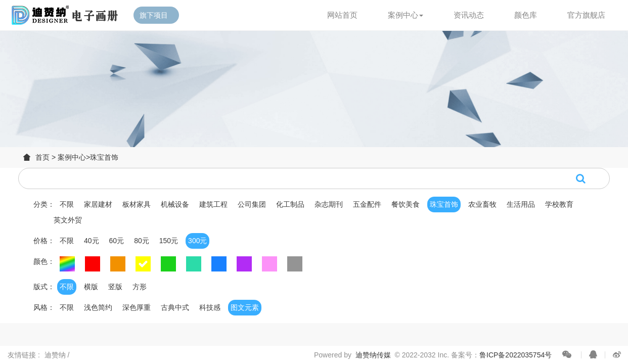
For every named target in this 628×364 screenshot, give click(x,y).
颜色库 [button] (526, 15)
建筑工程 (213, 204)
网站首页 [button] (342, 15)
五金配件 (367, 204)
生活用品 (521, 204)
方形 (140, 287)
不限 (67, 204)
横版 (91, 287)
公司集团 (252, 204)
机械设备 (175, 204)
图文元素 (245, 307)
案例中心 (72, 157)
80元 (142, 241)
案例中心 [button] (406, 15)
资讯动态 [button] (469, 15)
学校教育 (559, 204)
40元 (92, 241)
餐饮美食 (406, 204)
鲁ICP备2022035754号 (515, 355)
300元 (197, 241)
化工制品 (290, 204)
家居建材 (98, 204)
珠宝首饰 (104, 157)
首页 (42, 157)
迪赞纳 (56, 355)
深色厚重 (137, 307)
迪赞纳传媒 (373, 355)
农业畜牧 (482, 204)
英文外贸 (68, 220)
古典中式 (175, 307)
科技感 (210, 307)
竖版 (115, 287)
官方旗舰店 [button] (586, 15)
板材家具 (137, 204)
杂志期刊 (329, 204)
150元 (169, 241)
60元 (117, 241)
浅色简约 (98, 307)
